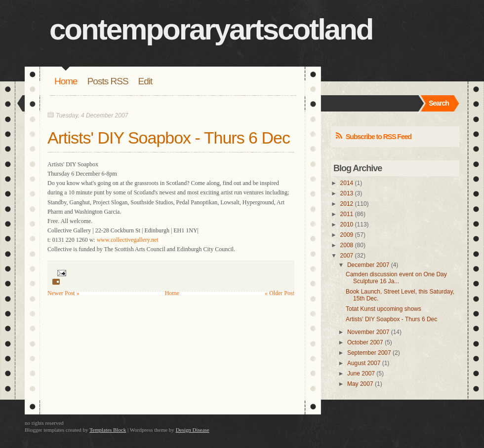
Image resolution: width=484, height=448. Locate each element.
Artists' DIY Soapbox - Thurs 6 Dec (169, 138)
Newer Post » (63, 293)
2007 (347, 256)
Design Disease (193, 430)
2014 (347, 183)
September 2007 (369, 353)
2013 (347, 193)
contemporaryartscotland (211, 29)
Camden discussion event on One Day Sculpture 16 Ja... (396, 278)
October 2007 (365, 342)
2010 (347, 224)
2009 (347, 235)
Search (439, 103)
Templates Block (108, 430)
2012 (347, 204)
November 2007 (368, 332)
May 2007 (360, 384)
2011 (347, 214)
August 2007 (364, 363)
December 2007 (368, 265)
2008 (347, 245)
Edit (145, 81)
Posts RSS (108, 81)
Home (66, 81)
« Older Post (280, 293)
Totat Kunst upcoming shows (383, 309)
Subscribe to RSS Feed (379, 137)
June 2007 (361, 373)
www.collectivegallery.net (128, 240)
